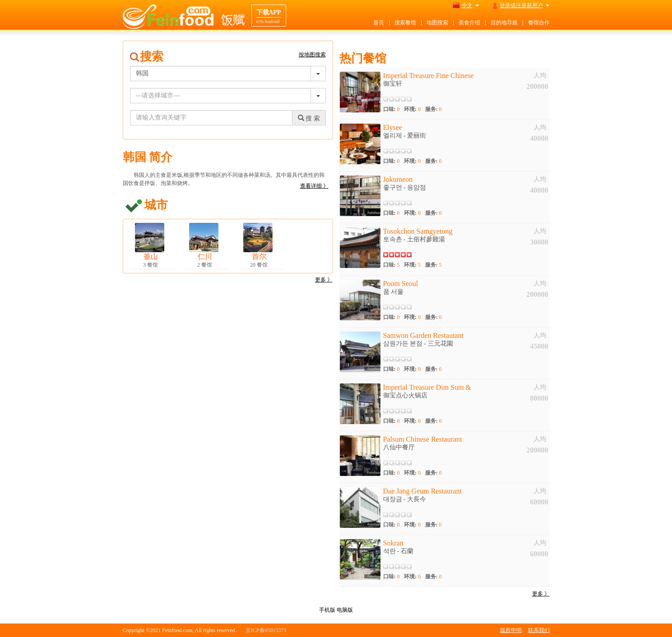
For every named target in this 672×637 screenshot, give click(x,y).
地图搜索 (437, 23)
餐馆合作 (539, 23)
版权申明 (511, 630)
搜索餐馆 (405, 23)
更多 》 (324, 280)
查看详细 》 (314, 186)
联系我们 (539, 630)
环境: (412, 109)
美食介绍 (469, 23)
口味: (392, 109)
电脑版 (345, 610)
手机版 (327, 610)
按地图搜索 (312, 55)
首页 (379, 23)
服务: (433, 109)
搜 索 (309, 118)
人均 (540, 76)
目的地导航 (504, 23)
